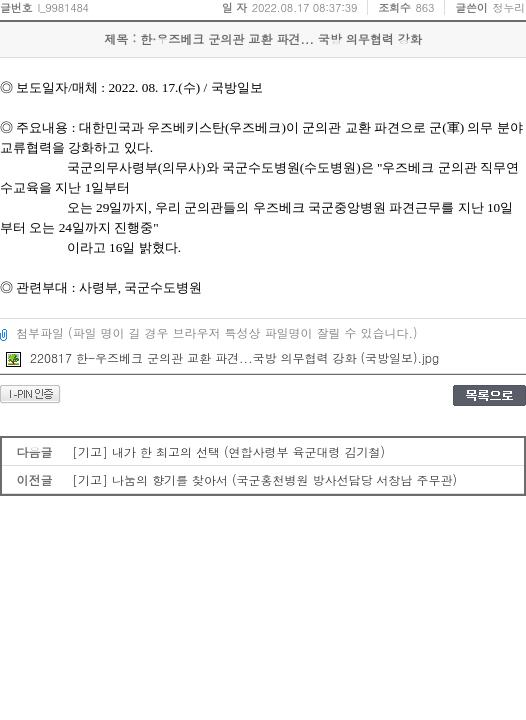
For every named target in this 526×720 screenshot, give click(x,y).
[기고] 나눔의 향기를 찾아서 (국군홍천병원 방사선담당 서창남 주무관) (264, 479)
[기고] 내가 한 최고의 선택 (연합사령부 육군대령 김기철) (228, 451)
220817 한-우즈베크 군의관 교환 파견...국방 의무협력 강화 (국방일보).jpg (222, 357)
